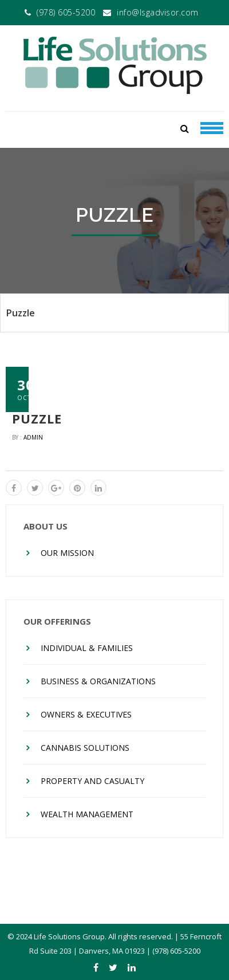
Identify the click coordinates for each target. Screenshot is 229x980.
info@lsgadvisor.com (158, 12)
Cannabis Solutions (85, 748)
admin (33, 437)
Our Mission (67, 553)
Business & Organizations (98, 681)
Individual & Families (87, 648)
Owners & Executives (86, 714)
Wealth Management (87, 814)
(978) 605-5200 (66, 12)
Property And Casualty (92, 781)
